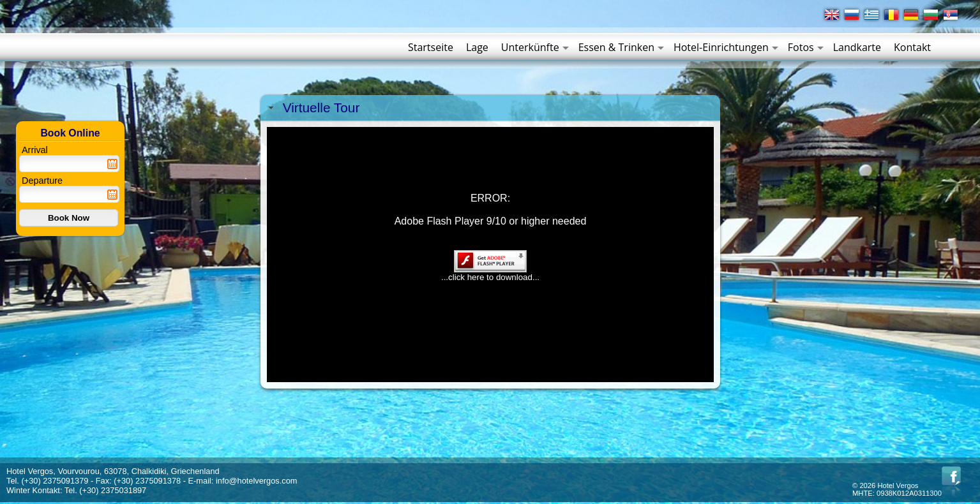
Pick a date (112, 164)
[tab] (490, 108)
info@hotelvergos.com (257, 481)
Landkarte (857, 47)
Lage (477, 47)
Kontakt (912, 47)
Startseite (431, 47)
